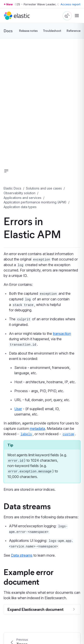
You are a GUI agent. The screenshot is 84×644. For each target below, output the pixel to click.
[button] (6, 171)
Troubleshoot (52, 31)
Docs (8, 31)
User (18, 409)
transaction (62, 334)
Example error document (29, 576)
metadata (37, 429)
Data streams (27, 506)
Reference (73, 31)
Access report (70, 4)
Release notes (28, 31)
